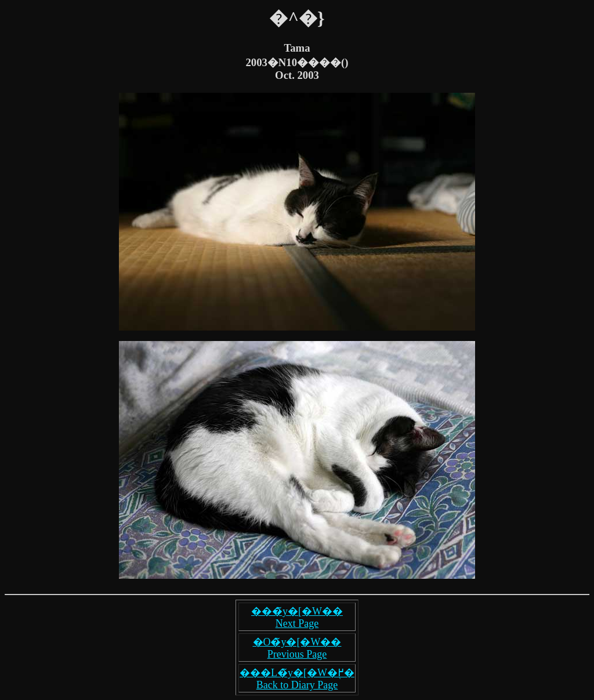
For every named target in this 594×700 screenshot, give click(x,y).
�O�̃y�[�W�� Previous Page (297, 648)
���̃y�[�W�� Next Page (297, 617)
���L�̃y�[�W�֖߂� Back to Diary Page (297, 679)
